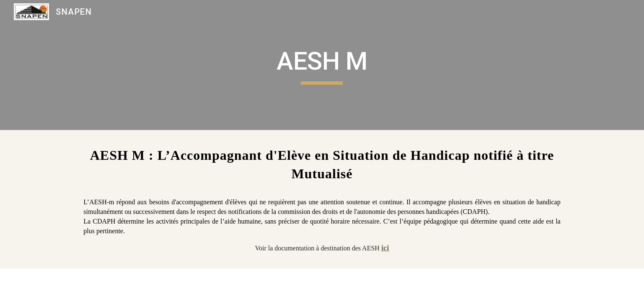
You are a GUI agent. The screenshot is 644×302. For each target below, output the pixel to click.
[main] (322, 65)
